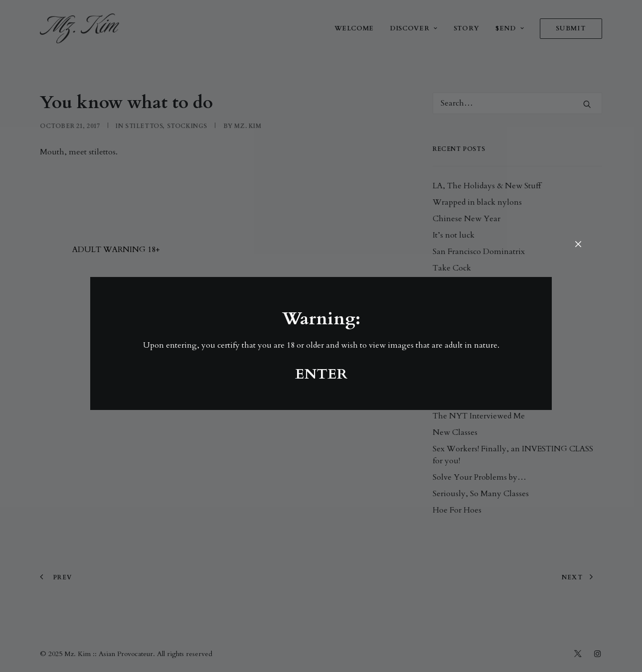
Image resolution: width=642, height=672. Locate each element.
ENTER (321, 374)
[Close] (578, 245)
